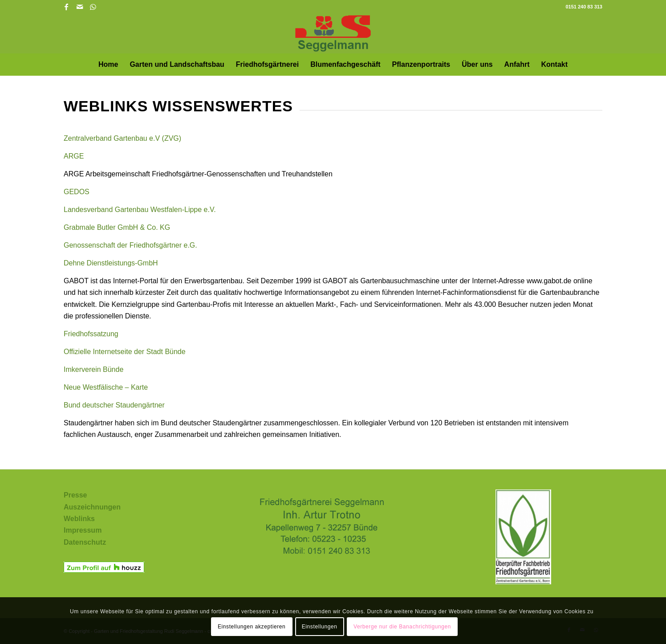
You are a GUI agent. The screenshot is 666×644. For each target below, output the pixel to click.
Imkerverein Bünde (93, 369)
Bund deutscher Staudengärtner (114, 405)
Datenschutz (85, 542)
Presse (75, 495)
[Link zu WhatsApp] (93, 7)
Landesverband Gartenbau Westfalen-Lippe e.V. (140, 210)
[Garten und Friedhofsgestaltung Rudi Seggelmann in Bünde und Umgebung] (333, 33)
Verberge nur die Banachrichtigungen (402, 627)
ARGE (74, 156)
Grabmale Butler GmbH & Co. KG (117, 227)
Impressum (83, 530)
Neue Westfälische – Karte (106, 387)
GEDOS (77, 192)
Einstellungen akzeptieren (252, 627)
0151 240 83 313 (584, 7)
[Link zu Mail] (79, 7)
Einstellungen (320, 627)
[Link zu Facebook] (66, 7)
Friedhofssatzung (91, 334)
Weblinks (79, 519)
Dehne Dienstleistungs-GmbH (111, 263)
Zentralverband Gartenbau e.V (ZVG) (122, 138)
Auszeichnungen (92, 507)
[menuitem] (108, 65)
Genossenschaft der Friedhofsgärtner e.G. (130, 245)
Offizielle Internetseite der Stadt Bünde (125, 352)
